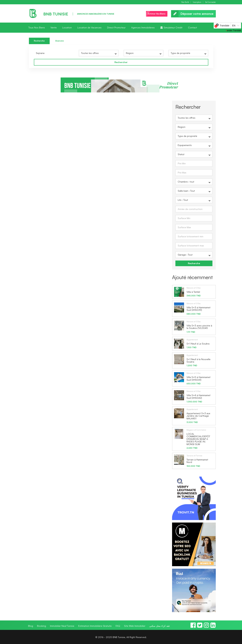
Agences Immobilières (143, 27)
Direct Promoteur (116, 27)
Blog (31, 626)
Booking (42, 626)
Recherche (39, 41)
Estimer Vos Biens (157, 14)
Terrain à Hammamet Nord (197, 461)
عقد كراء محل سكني (160, 626)
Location (67, 27)
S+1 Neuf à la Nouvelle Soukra (198, 360)
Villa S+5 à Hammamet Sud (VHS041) (198, 378)
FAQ (118, 626)
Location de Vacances (89, 27)
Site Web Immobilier (135, 626)
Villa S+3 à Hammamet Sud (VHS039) (198, 309)
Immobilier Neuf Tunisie (62, 626)
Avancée (60, 41)
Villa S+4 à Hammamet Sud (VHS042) (198, 396)
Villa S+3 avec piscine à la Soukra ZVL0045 (199, 327)
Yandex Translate (233, 31)
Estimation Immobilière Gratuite (95, 626)
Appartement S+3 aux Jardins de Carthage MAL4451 (198, 416)
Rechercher (121, 62)
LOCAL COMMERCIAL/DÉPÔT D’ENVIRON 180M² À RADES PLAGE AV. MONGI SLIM (198, 439)
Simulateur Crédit (171, 27)
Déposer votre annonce (193, 14)
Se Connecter (211, 2)
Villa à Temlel (193, 292)
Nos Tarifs (185, 2)
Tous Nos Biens (37, 27)
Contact (193, 27)
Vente (54, 27)
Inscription (197, 2)
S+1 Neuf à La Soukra (198, 344)
